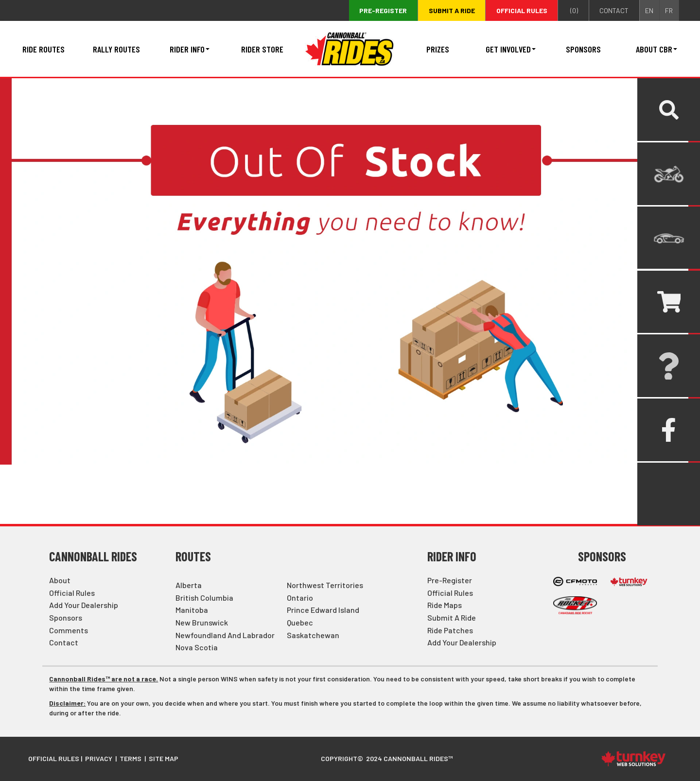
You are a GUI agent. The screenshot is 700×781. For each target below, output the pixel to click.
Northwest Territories (325, 585)
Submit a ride (452, 10)
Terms (131, 758)
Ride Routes (44, 49)
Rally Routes (116, 49)
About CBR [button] (656, 49)
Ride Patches (450, 630)
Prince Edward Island (323, 610)
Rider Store (262, 49)
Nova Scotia (197, 647)
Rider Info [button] (190, 49)
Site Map (164, 758)
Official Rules (522, 10)
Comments (69, 630)
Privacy (99, 758)
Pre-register (383, 10)
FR (669, 10)
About (60, 580)
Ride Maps (445, 605)
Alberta (189, 585)
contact (614, 10)
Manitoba (192, 610)
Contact (64, 642)
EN (649, 10)
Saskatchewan (313, 635)
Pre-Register (450, 580)
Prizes (438, 49)
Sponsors (583, 49)
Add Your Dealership (84, 605)
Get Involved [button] (511, 49)
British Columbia (204, 598)
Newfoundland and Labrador (225, 635)
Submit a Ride (452, 617)
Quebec (300, 622)
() (573, 11)
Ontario (300, 598)
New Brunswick (202, 622)
